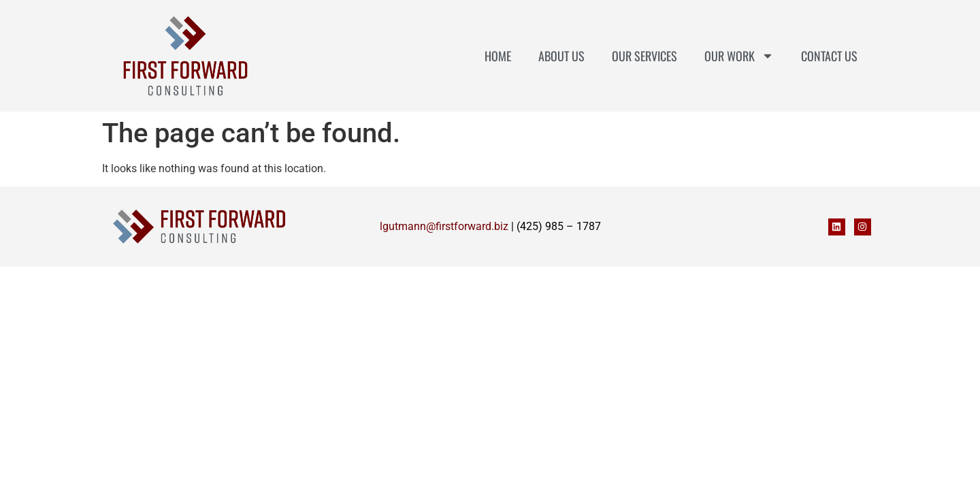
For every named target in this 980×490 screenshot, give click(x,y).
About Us (561, 56)
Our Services (644, 56)
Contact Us (829, 56)
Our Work (739, 56)
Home (498, 56)
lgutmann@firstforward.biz (444, 226)
